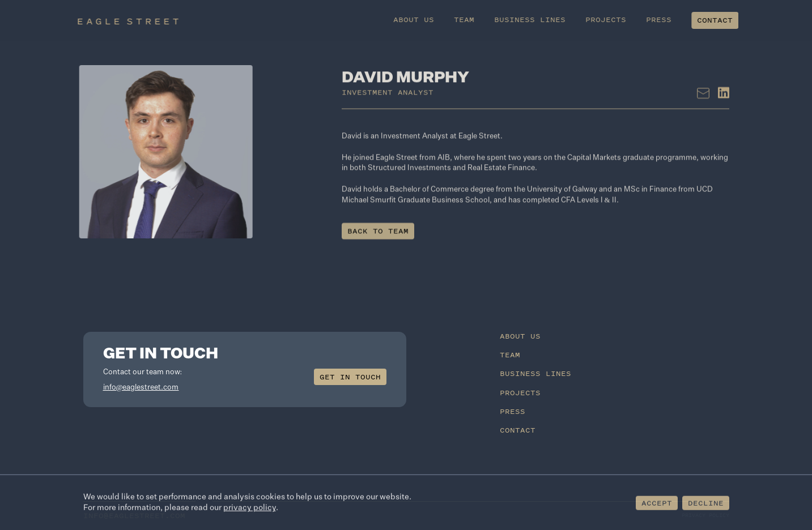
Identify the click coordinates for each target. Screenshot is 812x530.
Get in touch (350, 377)
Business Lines (542, 20)
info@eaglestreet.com (141, 388)
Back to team (378, 238)
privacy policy (250, 510)
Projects (618, 20)
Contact (727, 20)
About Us (426, 20)
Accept (657, 504)
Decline (706, 504)
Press (671, 20)
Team (476, 20)
